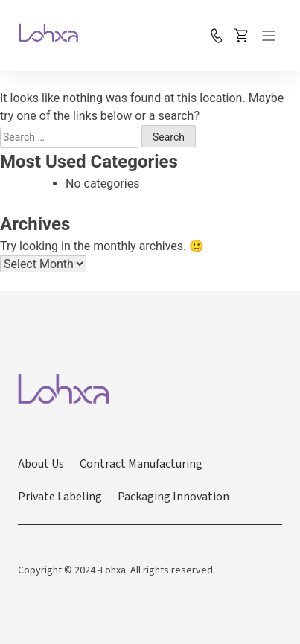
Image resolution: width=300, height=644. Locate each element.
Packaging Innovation (173, 497)
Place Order (242, 36)
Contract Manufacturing (141, 464)
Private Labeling (60, 497)
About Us (41, 464)
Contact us (217, 36)
